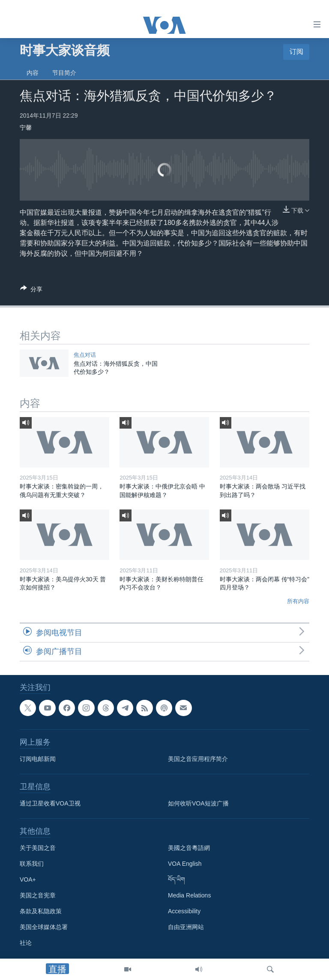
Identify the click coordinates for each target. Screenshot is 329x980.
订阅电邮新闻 (38, 759)
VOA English (185, 864)
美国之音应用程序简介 (198, 759)
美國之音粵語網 (189, 848)
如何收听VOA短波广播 (198, 804)
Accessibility (184, 912)
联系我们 (32, 864)
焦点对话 (85, 355)
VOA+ (28, 880)
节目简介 (64, 73)
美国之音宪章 (38, 896)
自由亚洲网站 (186, 927)
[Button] (31, 291)
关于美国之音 (38, 848)
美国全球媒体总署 (44, 927)
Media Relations (189, 896)
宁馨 (26, 127)
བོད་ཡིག (176, 880)
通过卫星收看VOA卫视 (50, 804)
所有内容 (298, 601)
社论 (26, 943)
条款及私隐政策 (41, 912)
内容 (33, 73)
